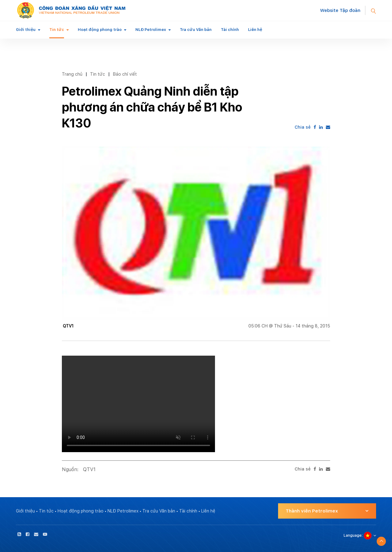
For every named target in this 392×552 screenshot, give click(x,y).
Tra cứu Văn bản (196, 30)
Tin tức (57, 30)
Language (353, 535)
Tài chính (230, 30)
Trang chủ (72, 74)
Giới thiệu (26, 30)
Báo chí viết (125, 74)
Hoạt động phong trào (100, 30)
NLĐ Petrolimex (151, 30)
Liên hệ (255, 30)
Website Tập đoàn (340, 10)
